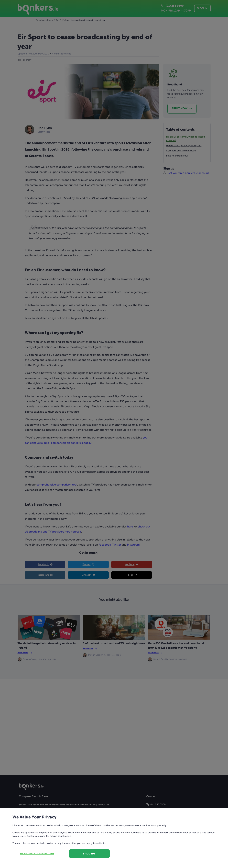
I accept (89, 854)
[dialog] (114, 434)
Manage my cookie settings (37, 854)
